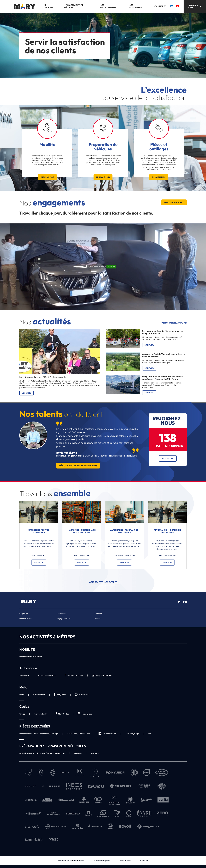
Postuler (168, 458)
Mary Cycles (62, 714)
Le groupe (49, 6)
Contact (98, 614)
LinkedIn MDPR (107, 734)
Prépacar (78, 753)
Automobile (24, 675)
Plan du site (125, 860)
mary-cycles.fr (40, 714)
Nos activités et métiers (74, 6)
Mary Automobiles (74, 675)
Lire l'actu (26, 393)
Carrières (160, 6)
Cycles (22, 714)
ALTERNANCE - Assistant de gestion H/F (124, 531)
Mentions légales (102, 860)
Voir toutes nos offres (103, 582)
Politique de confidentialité (71, 860)
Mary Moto (60, 695)
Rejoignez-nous (64, 619)
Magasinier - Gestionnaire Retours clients (82, 531)
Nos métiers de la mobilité (31, 657)
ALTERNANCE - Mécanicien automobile (167, 531)
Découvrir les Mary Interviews (78, 466)
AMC (150, 734)
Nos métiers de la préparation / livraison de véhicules (42, 753)
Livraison (95, 753)
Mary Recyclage (132, 734)
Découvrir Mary (174, 202)
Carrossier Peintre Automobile (39, 531)
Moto (22, 695)
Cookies (144, 860)
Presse (98, 619)
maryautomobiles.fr (47, 675)
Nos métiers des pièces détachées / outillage (39, 734)
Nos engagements (108, 6)
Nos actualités (135, 6)
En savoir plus (47, 177)
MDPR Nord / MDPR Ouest (78, 734)
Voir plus (39, 563)
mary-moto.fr (39, 695)
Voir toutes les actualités (174, 323)
